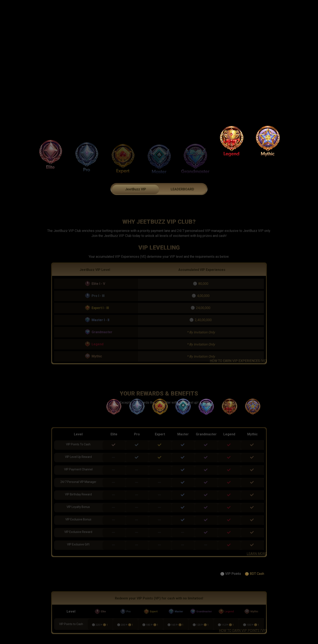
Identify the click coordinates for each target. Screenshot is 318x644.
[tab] (136, 198)
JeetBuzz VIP (136, 198)
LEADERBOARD (182, 198)
